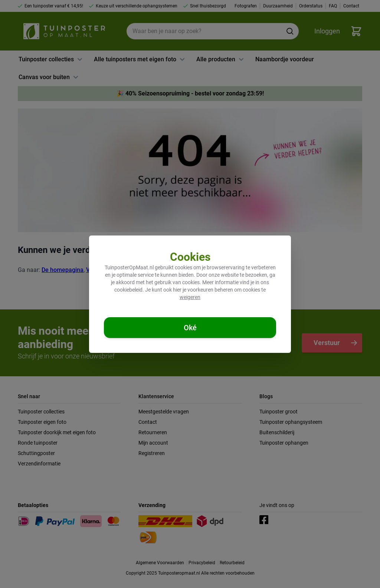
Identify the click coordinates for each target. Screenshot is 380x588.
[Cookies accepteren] (190, 328)
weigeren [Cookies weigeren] (190, 297)
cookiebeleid (128, 290)
